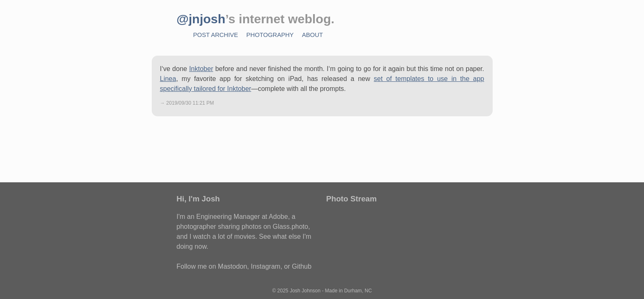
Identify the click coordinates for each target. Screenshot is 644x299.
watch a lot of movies (224, 237)
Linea (168, 79)
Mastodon (232, 266)
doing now (192, 246)
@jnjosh (201, 19)
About (312, 35)
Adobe (278, 217)
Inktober (201, 69)
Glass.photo (290, 227)
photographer (196, 227)
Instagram (265, 266)
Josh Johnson (305, 291)
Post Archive (216, 35)
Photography (270, 35)
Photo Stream (352, 199)
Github (302, 266)
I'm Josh (204, 199)
